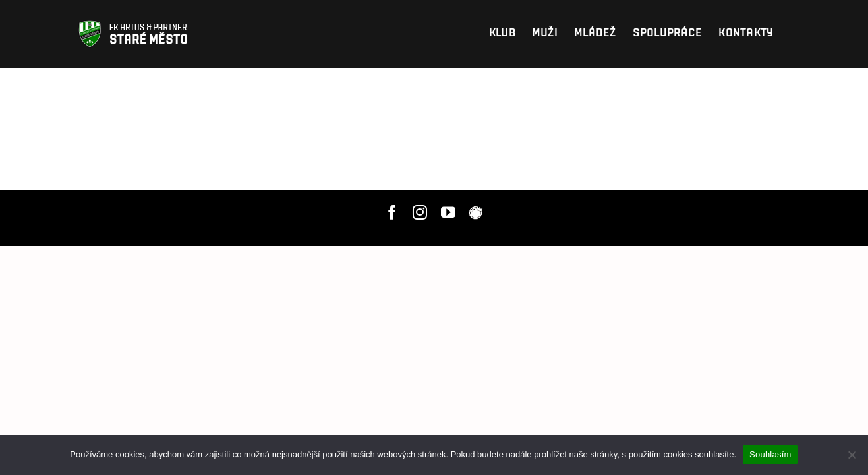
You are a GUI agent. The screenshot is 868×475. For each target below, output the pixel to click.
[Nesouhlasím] (852, 455)
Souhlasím (770, 454)
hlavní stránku (591, 129)
